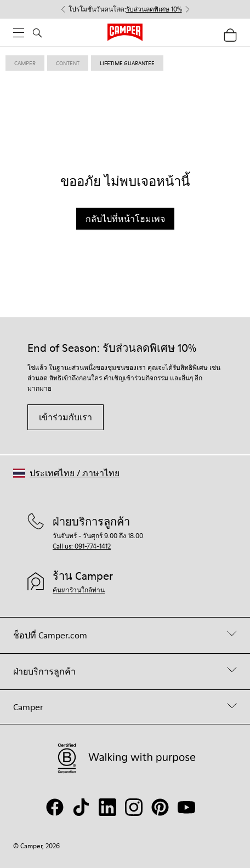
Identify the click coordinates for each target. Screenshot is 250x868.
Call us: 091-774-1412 (82, 546)
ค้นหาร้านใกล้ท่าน (79, 590)
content (68, 63)
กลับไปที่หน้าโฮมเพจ (125, 219)
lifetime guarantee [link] (127, 63)
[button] (66, 473)
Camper (25, 63)
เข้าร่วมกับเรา (66, 417)
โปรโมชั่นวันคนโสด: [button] (125, 9)
